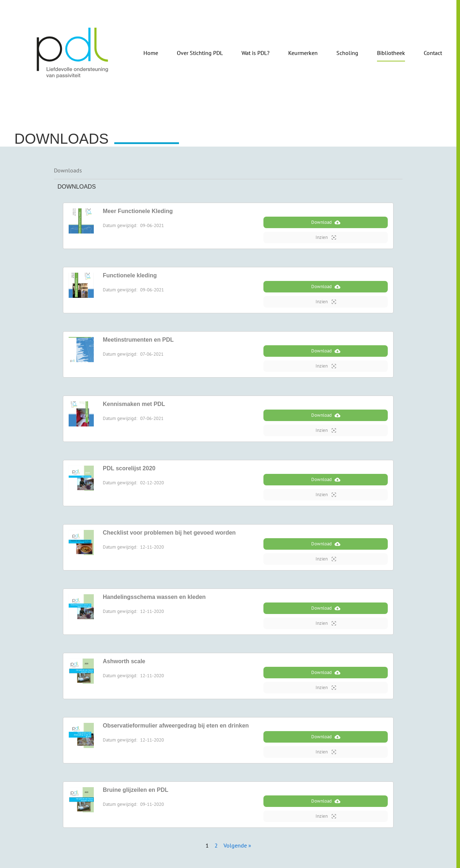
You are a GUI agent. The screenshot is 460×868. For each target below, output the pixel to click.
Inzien (326, 237)
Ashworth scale (124, 661)
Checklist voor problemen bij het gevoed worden (169, 533)
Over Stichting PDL (200, 53)
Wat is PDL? (256, 53)
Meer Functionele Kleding (138, 211)
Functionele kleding (130, 275)
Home (151, 53)
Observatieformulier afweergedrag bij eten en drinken (176, 726)
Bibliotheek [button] (391, 53)
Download (326, 222)
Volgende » (237, 845)
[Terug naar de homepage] (73, 53)
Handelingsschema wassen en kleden (154, 597)
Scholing (347, 53)
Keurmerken (303, 53)
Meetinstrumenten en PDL (138, 340)
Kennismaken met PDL (134, 404)
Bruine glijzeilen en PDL (135, 790)
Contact (433, 53)
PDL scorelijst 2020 (129, 468)
